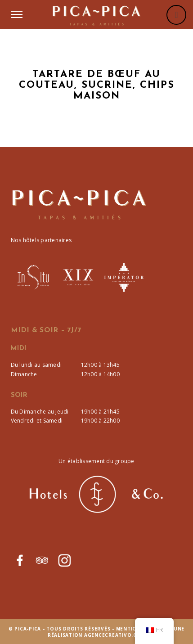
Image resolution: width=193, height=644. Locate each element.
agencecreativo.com (115, 635)
